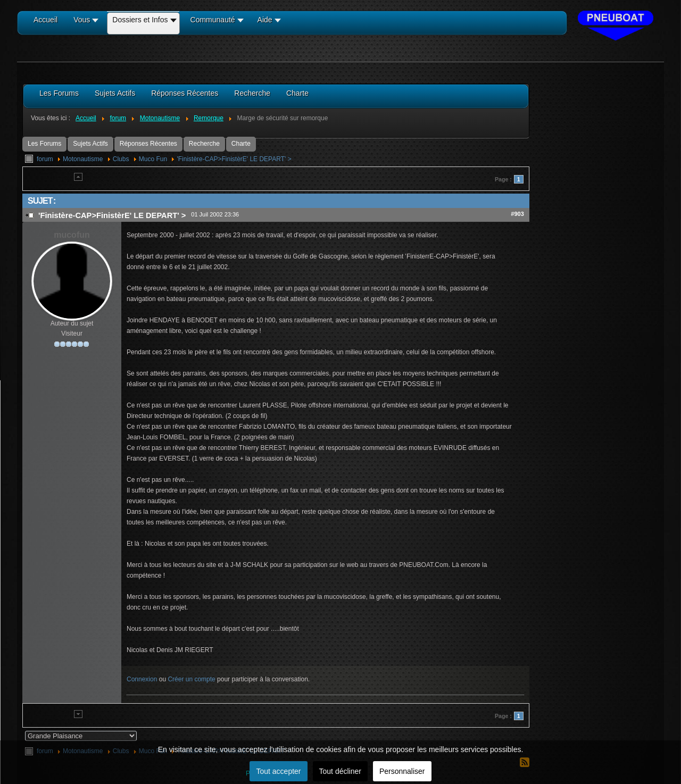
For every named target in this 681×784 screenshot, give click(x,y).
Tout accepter (278, 771)
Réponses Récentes (148, 144)
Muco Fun (153, 159)
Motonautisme (83, 159)
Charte (241, 144)
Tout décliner (340, 771)
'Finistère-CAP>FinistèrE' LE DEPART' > (234, 159)
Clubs (121, 159)
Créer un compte (191, 679)
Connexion (142, 679)
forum (45, 159)
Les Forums (44, 144)
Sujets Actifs (90, 144)
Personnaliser (402, 771)
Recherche (204, 144)
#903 (517, 214)
